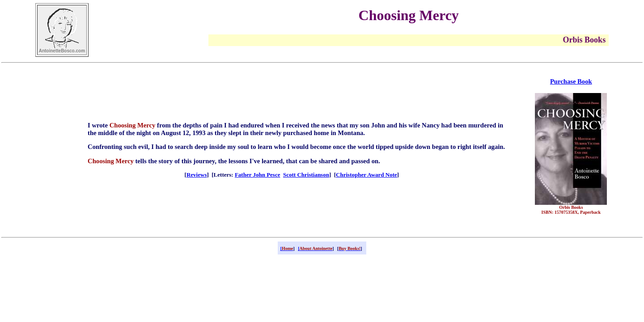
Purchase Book (571, 81)
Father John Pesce (258, 175)
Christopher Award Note (366, 175)
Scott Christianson (306, 175)
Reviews (197, 175)
